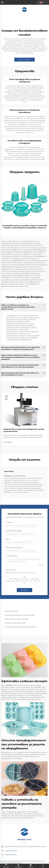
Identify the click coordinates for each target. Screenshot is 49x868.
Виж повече (8, 442)
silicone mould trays (11, 611)
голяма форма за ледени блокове (17, 619)
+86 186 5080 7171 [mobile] (9, 851)
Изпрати (24, 590)
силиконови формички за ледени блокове (19, 615)
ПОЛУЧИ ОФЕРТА (24, 59)
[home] (24, 9)
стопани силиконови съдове (15, 623)
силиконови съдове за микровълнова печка (20, 627)
